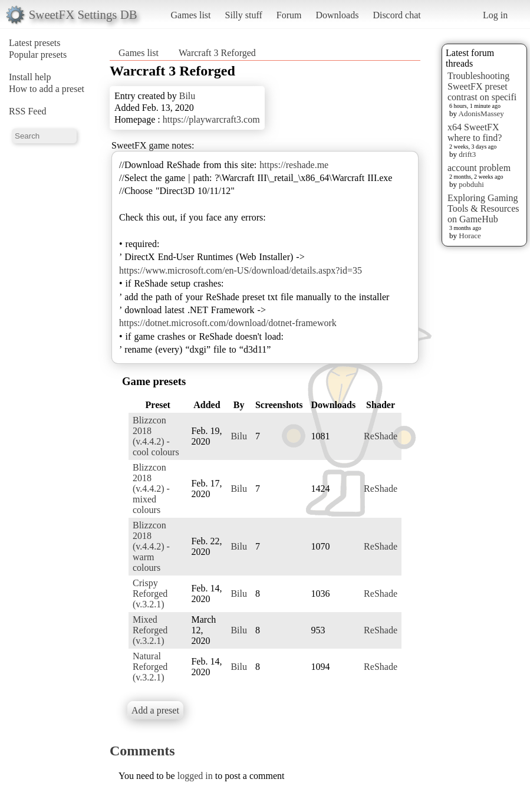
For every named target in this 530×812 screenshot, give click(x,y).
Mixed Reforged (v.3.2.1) (150, 630)
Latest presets (35, 43)
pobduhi (471, 184)
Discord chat (396, 15)
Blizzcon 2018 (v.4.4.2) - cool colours (156, 436)
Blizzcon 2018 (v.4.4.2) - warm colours (151, 546)
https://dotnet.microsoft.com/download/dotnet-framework (228, 323)
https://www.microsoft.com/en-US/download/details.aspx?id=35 (241, 270)
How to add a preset (47, 89)
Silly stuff (244, 15)
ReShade (381, 436)
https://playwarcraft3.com (211, 119)
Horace (470, 236)
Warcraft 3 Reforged (217, 53)
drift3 (467, 154)
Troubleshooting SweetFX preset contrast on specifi (482, 86)
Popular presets (38, 55)
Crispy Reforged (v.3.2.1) (150, 594)
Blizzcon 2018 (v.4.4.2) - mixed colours (151, 489)
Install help (30, 77)
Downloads (337, 15)
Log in (495, 15)
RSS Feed (28, 111)
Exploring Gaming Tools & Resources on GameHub (483, 208)
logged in (195, 776)
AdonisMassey (481, 114)
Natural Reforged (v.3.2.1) (150, 667)
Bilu (187, 96)
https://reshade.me (294, 165)
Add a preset (155, 710)
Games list (191, 15)
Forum (289, 15)
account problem (479, 168)
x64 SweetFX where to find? (475, 132)
